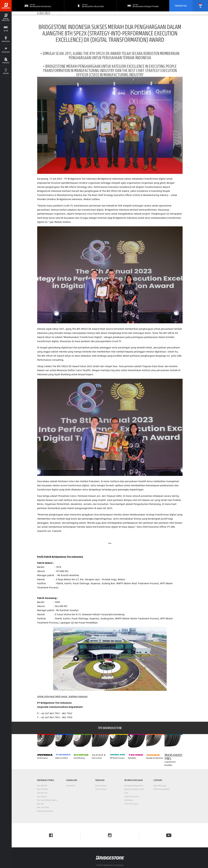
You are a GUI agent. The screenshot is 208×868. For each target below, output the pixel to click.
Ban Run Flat (42, 793)
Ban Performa (43, 789)
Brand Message (160, 786)
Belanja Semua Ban (45, 811)
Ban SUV (41, 804)
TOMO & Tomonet (131, 797)
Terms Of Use (101, 789)
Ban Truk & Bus (43, 807)
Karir (126, 793)
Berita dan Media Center (134, 789)
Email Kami (71, 786)
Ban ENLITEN (42, 786)
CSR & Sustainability (162, 789)
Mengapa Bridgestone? (134, 786)
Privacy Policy (101, 786)
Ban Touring (42, 797)
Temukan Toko (181, 6)
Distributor (129, 800)
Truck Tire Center (131, 804)
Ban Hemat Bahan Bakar (47, 800)
